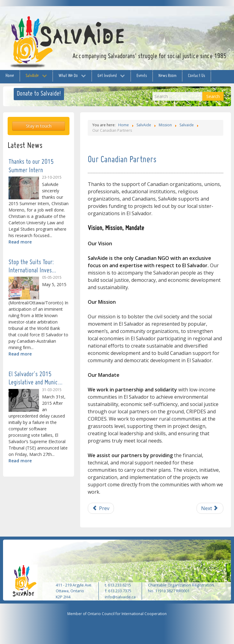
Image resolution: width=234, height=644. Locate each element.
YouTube (208, 17)
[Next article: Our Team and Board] (210, 508)
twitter (196, 17)
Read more (20, 242)
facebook (184, 17)
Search (213, 96)
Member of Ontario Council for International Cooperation (117, 614)
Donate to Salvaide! (39, 94)
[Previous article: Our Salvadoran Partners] (101, 508)
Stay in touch (39, 126)
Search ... (152, 92)
